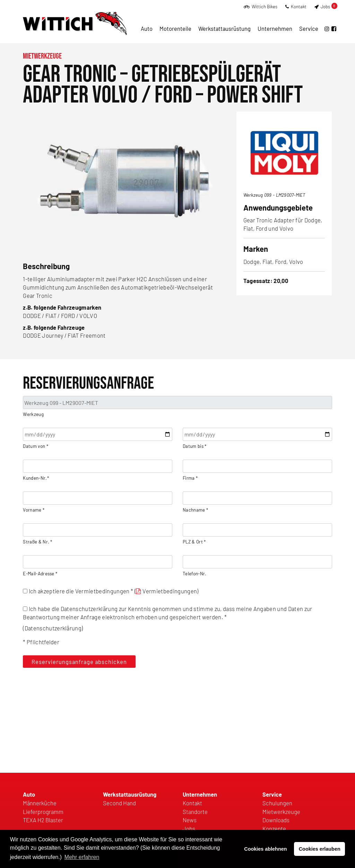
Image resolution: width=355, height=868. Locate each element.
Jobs (326, 7)
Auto (147, 28)
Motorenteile (175, 28)
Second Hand (119, 803)
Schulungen (277, 803)
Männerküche (40, 803)
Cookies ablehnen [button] (265, 849)
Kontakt (296, 7)
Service (309, 28)
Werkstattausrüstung (224, 28)
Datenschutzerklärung (53, 628)
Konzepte (274, 829)
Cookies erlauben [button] (320, 849)
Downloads (276, 820)
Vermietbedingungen (170, 591)
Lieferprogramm (43, 812)
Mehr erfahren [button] (82, 857)
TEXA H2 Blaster (43, 820)
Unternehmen (275, 28)
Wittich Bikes (261, 7)
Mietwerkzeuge (42, 56)
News (190, 820)
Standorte (195, 812)
